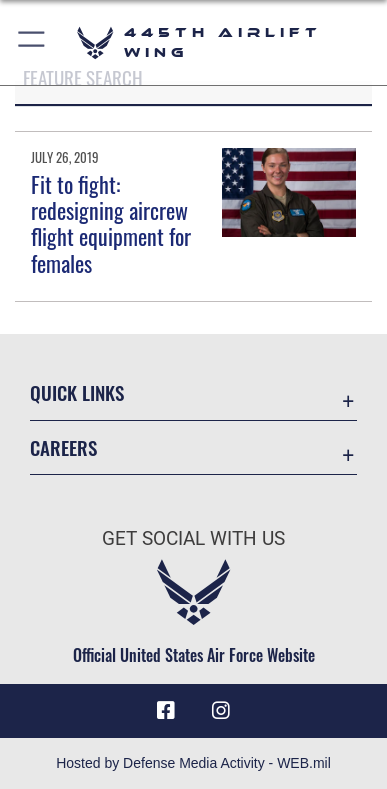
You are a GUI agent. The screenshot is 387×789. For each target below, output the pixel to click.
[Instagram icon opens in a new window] (221, 711)
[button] (32, 42)
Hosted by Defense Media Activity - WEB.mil (193, 763)
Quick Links (77, 392)
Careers (63, 447)
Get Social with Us (193, 538)
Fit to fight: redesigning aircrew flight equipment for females (111, 223)
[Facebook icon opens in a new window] (166, 711)
